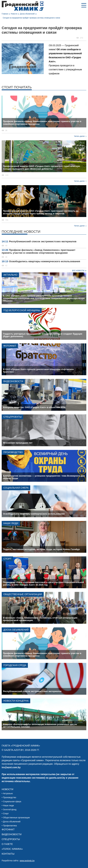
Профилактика (10, 826)
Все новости (78, 271)
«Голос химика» (12, 849)
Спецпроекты (12, 417)
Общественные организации (23, 594)
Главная (5, 14)
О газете (7, 844)
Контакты (8, 854)
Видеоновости (13, 381)
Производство (13, 452)
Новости (14, 14)
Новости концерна (16, 701)
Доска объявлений (27, 14)
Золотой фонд (10, 810)
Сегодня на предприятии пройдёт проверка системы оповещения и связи (31, 18)
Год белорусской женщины (22, 310)
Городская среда (15, 665)
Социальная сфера (16, 488)
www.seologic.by (27, 861)
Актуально (10, 275)
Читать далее (79, 136)
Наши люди (11, 523)
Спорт (7, 559)
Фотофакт (10, 346)
